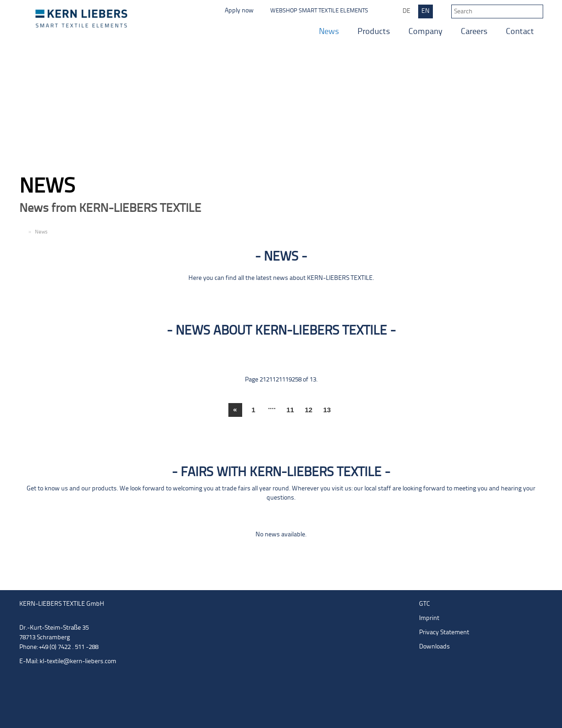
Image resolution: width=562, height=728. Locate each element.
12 (309, 410)
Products (374, 32)
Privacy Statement (444, 633)
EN (426, 11)
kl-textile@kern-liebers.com (78, 662)
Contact (520, 32)
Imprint (429, 618)
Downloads (434, 647)
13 (327, 410)
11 (290, 410)
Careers (474, 32)
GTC (425, 604)
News (329, 32)
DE (406, 11)
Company (426, 32)
